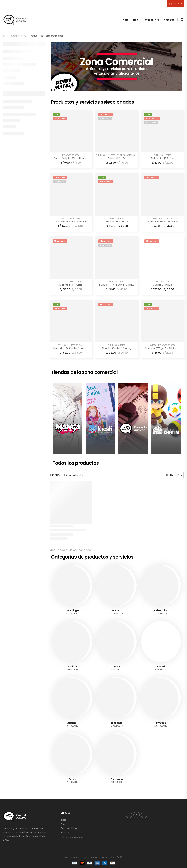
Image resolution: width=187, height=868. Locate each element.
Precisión (115, 155)
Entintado (67, 155)
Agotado (105, 118)
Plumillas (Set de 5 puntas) (117, 348)
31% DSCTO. (60, 118)
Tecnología (133, 155)
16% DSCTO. (60, 309)
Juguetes (71, 282)
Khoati (161, 667)
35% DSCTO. (106, 114)
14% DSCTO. (106, 182)
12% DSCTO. (106, 304)
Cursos (72, 779)
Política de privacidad (72, 837)
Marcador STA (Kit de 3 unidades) (163, 348)
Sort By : (55, 475)
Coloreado (117, 779)
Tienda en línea (151, 20)
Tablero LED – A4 (117, 158)
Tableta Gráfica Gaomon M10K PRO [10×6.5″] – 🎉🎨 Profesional (88, 222)
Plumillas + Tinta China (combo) (117, 285)
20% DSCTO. (152, 309)
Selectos (76, 155)
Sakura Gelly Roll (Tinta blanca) (71, 158)
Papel (108, 155)
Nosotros (169, 20)
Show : (170, 475)
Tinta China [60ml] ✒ (163, 158)
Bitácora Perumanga (117, 222)
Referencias (158, 219)
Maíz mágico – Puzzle (71, 285)
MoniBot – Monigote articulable (162, 222)
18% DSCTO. (152, 241)
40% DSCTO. (152, 118)
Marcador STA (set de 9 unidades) (72, 348)
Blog (136, 20)
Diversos (62, 282)
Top (56, 114)
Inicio (125, 20)
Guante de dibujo (162, 285)
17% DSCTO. (60, 241)
